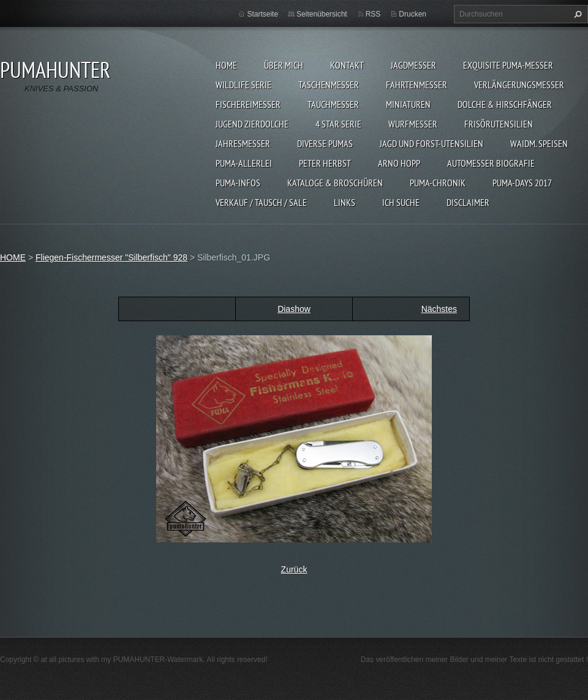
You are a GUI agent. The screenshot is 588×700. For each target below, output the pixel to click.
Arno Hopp (399, 163)
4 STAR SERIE (338, 124)
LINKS (345, 202)
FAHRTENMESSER (417, 85)
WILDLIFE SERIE (243, 85)
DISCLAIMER (468, 202)
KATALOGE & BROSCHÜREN (335, 183)
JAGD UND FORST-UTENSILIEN (432, 143)
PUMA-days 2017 (522, 183)
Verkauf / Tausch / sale (261, 202)
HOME (226, 65)
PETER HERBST (325, 163)
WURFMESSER (413, 124)
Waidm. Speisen (539, 143)
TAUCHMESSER (333, 104)
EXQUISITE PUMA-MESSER (508, 65)
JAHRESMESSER (243, 143)
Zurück (294, 569)
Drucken (413, 14)
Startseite (262, 14)
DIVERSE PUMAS (325, 143)
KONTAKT (347, 65)
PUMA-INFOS (238, 183)
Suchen (576, 14)
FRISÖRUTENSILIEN (499, 124)
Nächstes (439, 309)
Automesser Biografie (491, 163)
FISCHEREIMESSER (248, 104)
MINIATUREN (408, 104)
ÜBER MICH (284, 65)
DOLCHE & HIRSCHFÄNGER (505, 104)
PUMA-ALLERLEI (244, 163)
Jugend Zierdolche (252, 124)
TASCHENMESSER (329, 85)
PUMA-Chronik (438, 183)
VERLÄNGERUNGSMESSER (519, 85)
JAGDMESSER (413, 65)
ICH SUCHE (401, 202)
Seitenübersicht (322, 14)
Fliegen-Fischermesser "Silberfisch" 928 (111, 257)
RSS (373, 14)
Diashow (294, 309)
